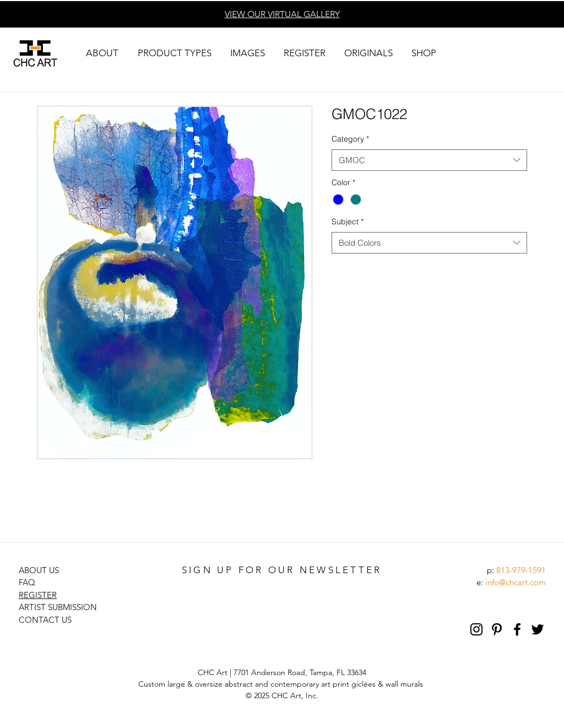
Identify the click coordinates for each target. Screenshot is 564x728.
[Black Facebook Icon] (517, 629)
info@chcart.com (516, 582)
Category (350, 139)
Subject (348, 222)
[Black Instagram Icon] (476, 629)
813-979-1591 (521, 570)
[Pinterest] (497, 629)
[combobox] (429, 160)
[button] (102, 53)
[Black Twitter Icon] (538, 629)
